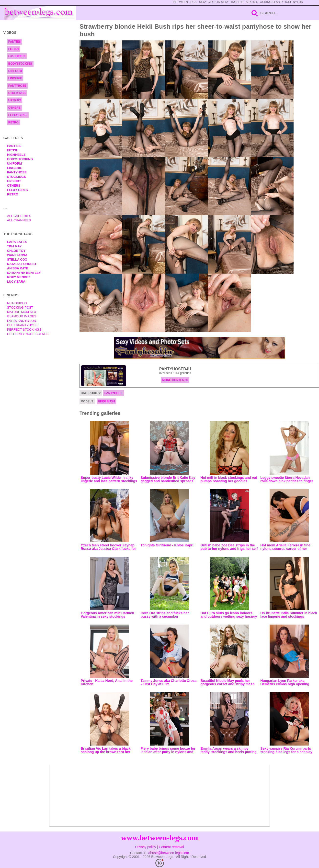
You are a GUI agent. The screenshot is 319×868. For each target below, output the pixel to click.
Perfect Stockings (24, 330)
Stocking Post (20, 307)
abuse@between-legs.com (169, 853)
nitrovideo (17, 303)
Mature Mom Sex (22, 312)
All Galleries (19, 216)
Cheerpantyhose (22, 325)
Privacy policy (146, 847)
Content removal (171, 847)
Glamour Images (22, 316)
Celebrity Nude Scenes (28, 334)
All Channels (19, 220)
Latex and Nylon (22, 321)
